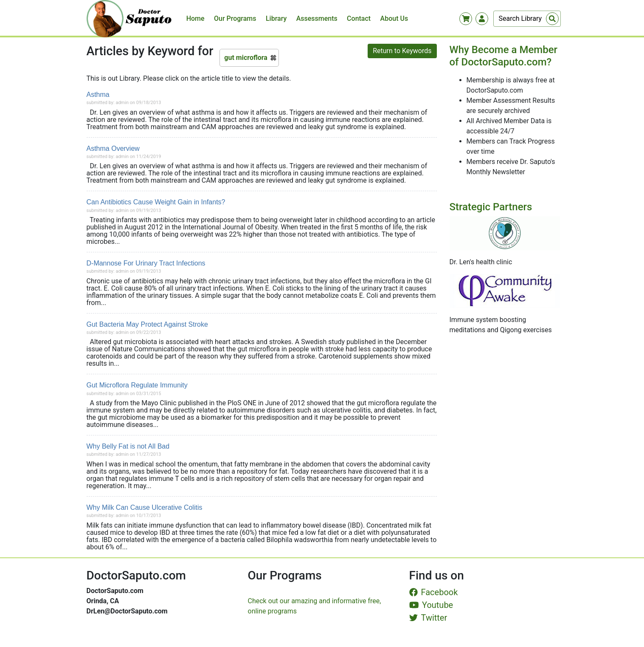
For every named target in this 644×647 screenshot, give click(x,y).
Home (195, 18)
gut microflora (246, 58)
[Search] (527, 19)
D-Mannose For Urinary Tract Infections (146, 263)
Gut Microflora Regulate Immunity (137, 385)
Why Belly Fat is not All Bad (128, 446)
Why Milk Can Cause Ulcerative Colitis (145, 507)
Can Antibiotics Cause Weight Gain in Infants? (156, 202)
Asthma (98, 95)
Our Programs (235, 18)
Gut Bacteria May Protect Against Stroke (147, 324)
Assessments (317, 18)
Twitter (428, 618)
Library (276, 18)
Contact (359, 18)
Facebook (434, 592)
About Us (394, 18)
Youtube (431, 605)
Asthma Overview (113, 148)
